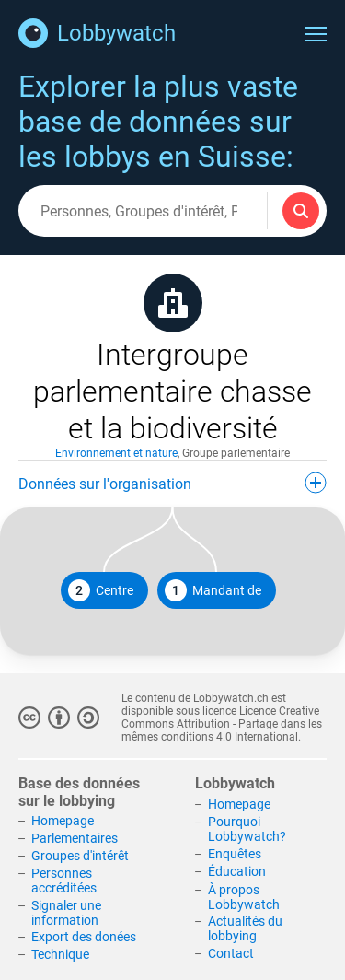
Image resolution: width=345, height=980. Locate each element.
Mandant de (213, 590)
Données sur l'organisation (172, 483)
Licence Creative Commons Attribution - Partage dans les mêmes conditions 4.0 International (222, 724)
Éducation (237, 871)
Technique (60, 954)
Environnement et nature (116, 453)
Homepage (63, 821)
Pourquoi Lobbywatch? (247, 829)
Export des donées (84, 937)
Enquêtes (235, 854)
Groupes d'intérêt (80, 856)
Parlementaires (75, 838)
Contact (231, 953)
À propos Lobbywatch (244, 897)
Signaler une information (66, 913)
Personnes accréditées (64, 881)
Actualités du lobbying (245, 928)
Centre (101, 590)
